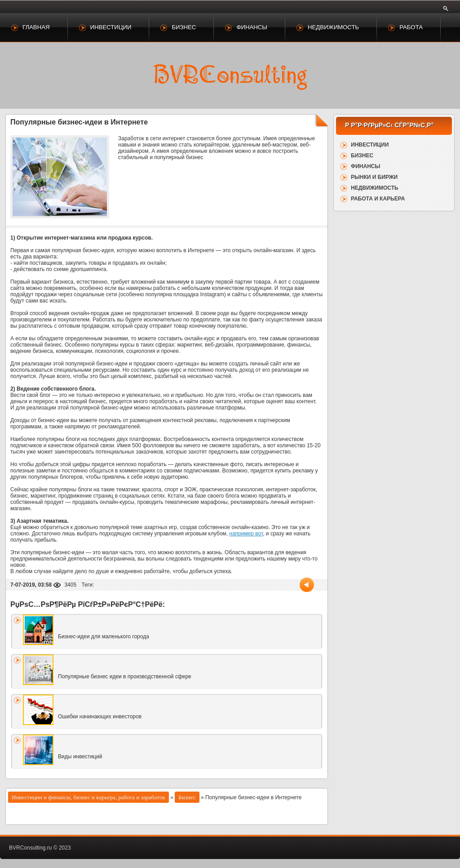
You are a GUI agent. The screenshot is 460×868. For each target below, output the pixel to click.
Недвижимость (333, 27)
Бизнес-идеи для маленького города (104, 637)
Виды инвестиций (80, 757)
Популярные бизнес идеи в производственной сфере (125, 677)
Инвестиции (111, 27)
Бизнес (184, 27)
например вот (246, 534)
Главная (36, 27)
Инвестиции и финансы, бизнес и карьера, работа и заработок (88, 797)
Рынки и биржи (374, 177)
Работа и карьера (378, 199)
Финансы (252, 27)
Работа (411, 27)
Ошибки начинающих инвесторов (100, 717)
